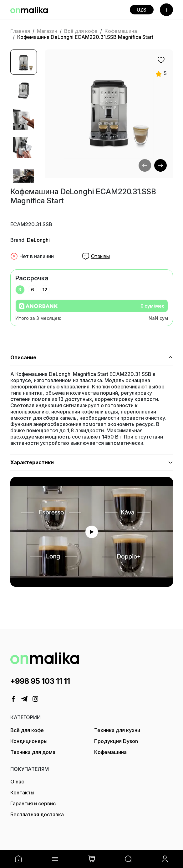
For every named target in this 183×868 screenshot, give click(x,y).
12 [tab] (45, 290)
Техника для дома (33, 752)
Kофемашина (121, 31)
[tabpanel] (92, 310)
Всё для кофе (81, 31)
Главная (20, 31)
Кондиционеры (29, 741)
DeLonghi (38, 240)
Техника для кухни (117, 730)
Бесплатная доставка (37, 814)
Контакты (22, 793)
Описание (23, 357)
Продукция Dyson (116, 741)
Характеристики (32, 462)
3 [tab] (20, 290)
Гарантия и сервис (33, 803)
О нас (17, 782)
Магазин (47, 31)
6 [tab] (33, 290)
